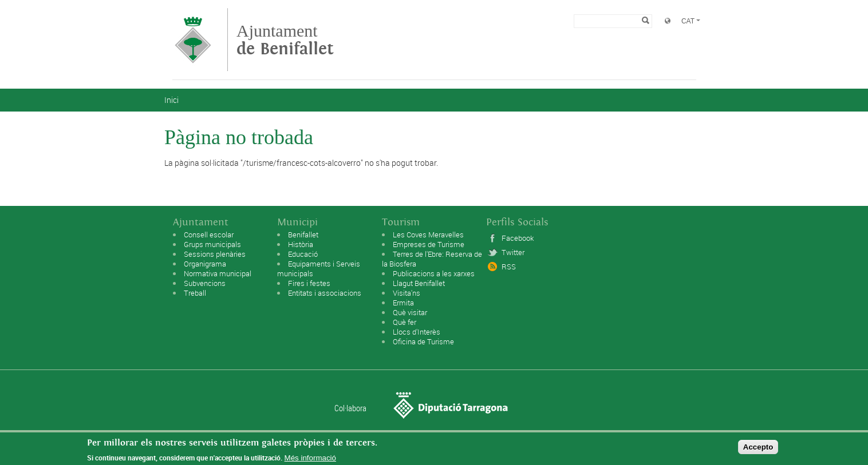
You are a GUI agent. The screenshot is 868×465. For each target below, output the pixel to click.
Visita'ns (407, 293)
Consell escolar (209, 235)
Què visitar (410, 312)
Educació (303, 254)
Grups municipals (212, 244)
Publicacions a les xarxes (434, 273)
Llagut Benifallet (419, 283)
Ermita (403, 303)
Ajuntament (285, 40)
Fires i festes (309, 283)
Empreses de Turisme (429, 244)
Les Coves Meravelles (428, 235)
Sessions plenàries (215, 254)
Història (301, 244)
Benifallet (303, 235)
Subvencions (205, 283)
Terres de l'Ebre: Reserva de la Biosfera (432, 259)
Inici (171, 100)
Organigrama (205, 264)
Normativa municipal (218, 273)
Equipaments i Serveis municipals (319, 269)
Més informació (310, 459)
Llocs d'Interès (417, 332)
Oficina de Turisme (423, 341)
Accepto (758, 448)
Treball (195, 293)
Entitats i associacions (325, 293)
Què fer (405, 322)
